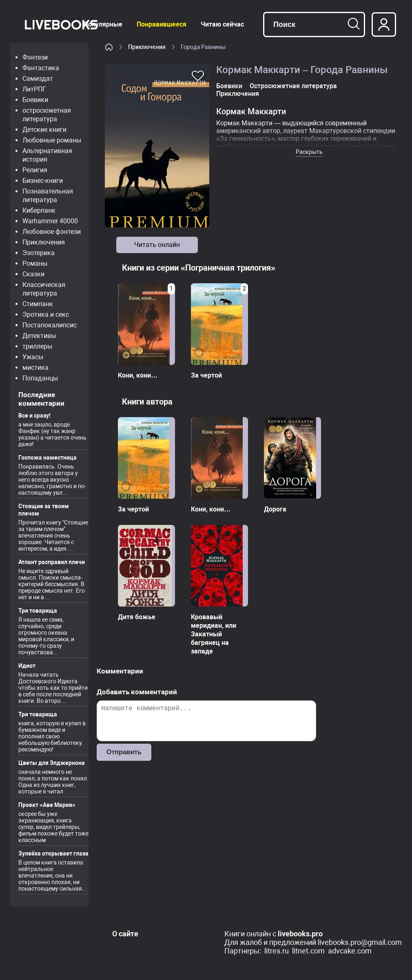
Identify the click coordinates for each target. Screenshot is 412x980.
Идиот (27, 666)
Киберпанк (39, 210)
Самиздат (38, 79)
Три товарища (38, 611)
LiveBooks (61, 24)
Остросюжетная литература (293, 86)
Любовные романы (52, 140)
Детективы (39, 336)
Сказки (33, 274)
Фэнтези (35, 57)
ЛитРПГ (34, 89)
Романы (35, 263)
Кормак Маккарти (251, 111)
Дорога (275, 509)
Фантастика (41, 68)
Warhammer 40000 (50, 221)
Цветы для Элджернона (52, 763)
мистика (35, 368)
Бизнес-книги (43, 181)
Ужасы (33, 357)
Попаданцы (40, 378)
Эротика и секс (46, 314)
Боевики (35, 100)
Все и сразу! (34, 416)
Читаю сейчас (222, 24)
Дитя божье (137, 617)
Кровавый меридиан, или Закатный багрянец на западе (214, 634)
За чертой (206, 375)
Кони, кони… (138, 375)
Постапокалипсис (50, 325)
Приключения (44, 242)
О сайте (125, 934)
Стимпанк (38, 304)
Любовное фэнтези (52, 232)
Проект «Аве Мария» (47, 805)
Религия (35, 170)
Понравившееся (162, 24)
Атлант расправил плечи (52, 562)
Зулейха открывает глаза (53, 853)
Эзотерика (39, 253)
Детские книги (44, 130)
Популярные (103, 24)
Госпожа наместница (48, 458)
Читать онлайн (157, 245)
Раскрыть (309, 152)
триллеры (37, 346)
